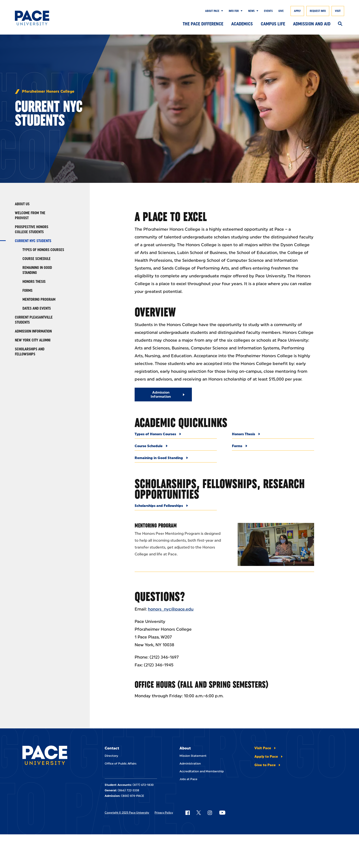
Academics (242, 24)
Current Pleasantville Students (34, 320)
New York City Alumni (33, 340)
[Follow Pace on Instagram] (210, 813)
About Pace (212, 11)
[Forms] (273, 447)
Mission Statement (193, 756)
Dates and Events (37, 308)
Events (268, 11)
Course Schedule (37, 259)
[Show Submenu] (221, 11)
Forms (27, 291)
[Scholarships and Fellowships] (176, 507)
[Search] (340, 24)
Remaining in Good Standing (37, 270)
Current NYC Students (33, 241)
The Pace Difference (203, 24)
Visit (338, 11)
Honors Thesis (34, 282)
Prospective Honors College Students (32, 229)
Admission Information (33, 331)
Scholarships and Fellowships (30, 352)
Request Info (318, 11)
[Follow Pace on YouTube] (222, 813)
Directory (111, 756)
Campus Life (273, 24)
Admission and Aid (312, 24)
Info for (234, 11)
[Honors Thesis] (273, 435)
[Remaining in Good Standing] (176, 459)
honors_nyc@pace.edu (171, 609)
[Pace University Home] (37, 18)
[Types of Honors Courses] (176, 435)
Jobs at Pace (188, 779)
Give (281, 11)
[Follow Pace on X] (199, 813)
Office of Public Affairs (121, 764)
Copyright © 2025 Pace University (127, 813)
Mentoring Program (39, 299)
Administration (190, 764)
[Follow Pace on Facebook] (188, 813)
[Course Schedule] (176, 447)
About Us (22, 204)
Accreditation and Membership (202, 771)
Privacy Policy (164, 813)
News (251, 11)
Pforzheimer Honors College (48, 92)
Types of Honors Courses (43, 250)
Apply (297, 11)
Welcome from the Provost (30, 215)
